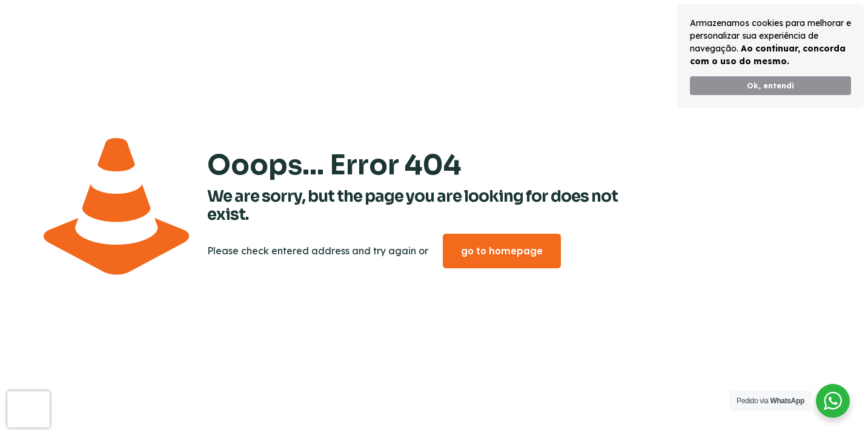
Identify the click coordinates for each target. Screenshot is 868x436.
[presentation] (28, 409)
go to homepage (502, 251)
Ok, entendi (770, 85)
